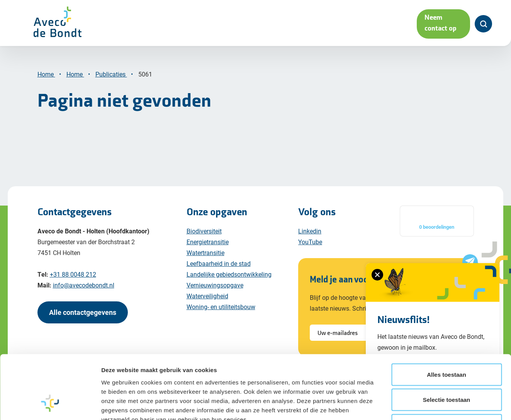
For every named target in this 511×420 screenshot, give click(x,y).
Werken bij (360, 23)
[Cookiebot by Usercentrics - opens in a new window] (50, 376)
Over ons (306, 23)
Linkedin (310, 231)
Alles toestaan (446, 289)
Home (46, 74)
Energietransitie (208, 242)
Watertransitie (205, 253)
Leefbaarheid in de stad (219, 263)
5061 (146, 74)
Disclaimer (53, 395)
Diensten (218, 23)
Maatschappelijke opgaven (139, 23)
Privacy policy (98, 395)
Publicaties (111, 74)
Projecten (262, 23)
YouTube (310, 242)
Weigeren (446, 340)
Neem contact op (426, 23)
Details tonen (417, 375)
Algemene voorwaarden (208, 395)
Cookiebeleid (146, 395)
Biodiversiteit (204, 231)
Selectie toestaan (447, 314)
